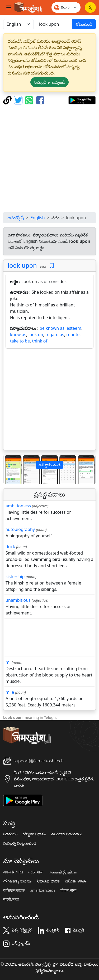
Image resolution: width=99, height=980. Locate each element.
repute (73, 335)
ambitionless (18, 506)
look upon (22, 265)
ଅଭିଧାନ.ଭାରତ (76, 881)
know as (18, 335)
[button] (10, 469)
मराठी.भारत (36, 872)
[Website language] (66, 7)
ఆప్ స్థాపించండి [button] (50, 465)
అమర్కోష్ (16, 218)
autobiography (20, 529)
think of (40, 341)
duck (10, 547)
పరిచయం (10, 834)
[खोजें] (54, 24)
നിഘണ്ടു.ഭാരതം (17, 881)
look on (36, 335)
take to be (20, 341)
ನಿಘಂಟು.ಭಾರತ (48, 881)
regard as (55, 335)
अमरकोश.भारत (13, 872)
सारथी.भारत (11, 899)
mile (10, 692)
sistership (15, 577)
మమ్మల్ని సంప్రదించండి (20, 843)
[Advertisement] (49, 158)
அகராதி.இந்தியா (63, 872)
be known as (52, 328)
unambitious (18, 600)
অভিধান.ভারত (14, 890)
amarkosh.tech (43, 890)
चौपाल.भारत (68, 890)
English (37, 218)
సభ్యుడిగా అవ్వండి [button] (49, 82)
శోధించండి (84, 24)
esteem (74, 328)
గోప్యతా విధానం (34, 834)
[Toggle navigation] (9, 7)
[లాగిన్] (90, 7)
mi (8, 662)
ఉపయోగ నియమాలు (67, 834)
